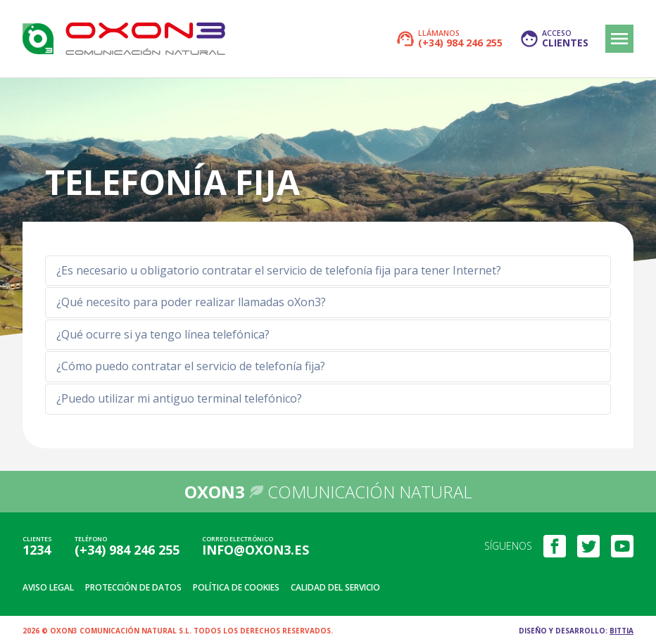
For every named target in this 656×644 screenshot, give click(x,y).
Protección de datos (133, 587)
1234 (37, 550)
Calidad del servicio (335, 587)
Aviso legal (48, 587)
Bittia (622, 631)
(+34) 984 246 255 (127, 550)
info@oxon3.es (256, 550)
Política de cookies (236, 587)
